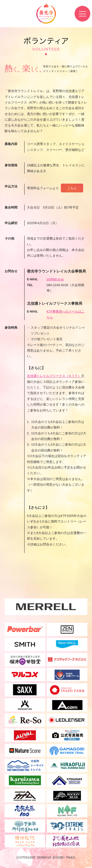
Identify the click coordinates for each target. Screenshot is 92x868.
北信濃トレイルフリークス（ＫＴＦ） (54, 376)
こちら (72, 188)
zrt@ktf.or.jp (55, 279)
